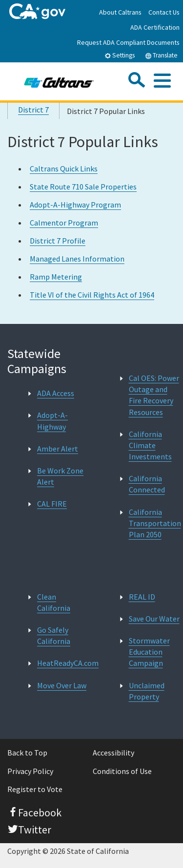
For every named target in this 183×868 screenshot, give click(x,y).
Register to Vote (35, 789)
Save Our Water (154, 619)
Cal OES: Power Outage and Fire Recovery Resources (154, 395)
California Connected (147, 484)
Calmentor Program (64, 223)
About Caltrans (120, 12)
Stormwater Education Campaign (149, 652)
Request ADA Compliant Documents (128, 42)
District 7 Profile (58, 241)
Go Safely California (54, 635)
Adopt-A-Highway (52, 421)
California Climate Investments (150, 445)
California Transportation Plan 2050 (155, 523)
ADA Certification (155, 27)
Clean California (54, 602)
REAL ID (142, 597)
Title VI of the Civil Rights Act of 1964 (92, 295)
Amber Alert (58, 449)
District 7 (33, 110)
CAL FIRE (52, 504)
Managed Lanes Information (77, 259)
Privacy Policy (30, 771)
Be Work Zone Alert (60, 476)
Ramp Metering (56, 277)
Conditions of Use (122, 771)
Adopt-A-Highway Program (75, 205)
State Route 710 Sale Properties (83, 187)
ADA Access (56, 393)
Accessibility (113, 753)
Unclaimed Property (147, 691)
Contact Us (164, 12)
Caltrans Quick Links (64, 169)
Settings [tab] (120, 55)
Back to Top (27, 753)
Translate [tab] (161, 55)
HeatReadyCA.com (68, 663)
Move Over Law (62, 685)
